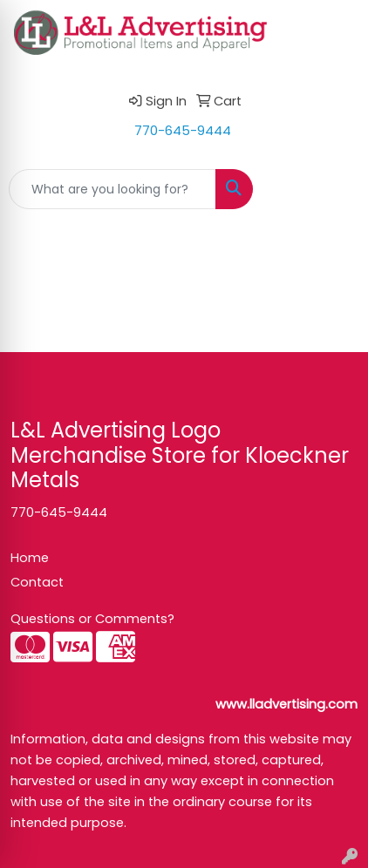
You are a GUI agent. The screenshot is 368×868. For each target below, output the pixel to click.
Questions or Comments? (92, 619)
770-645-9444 (183, 131)
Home (30, 558)
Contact (37, 582)
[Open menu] (333, 189)
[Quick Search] (112, 189)
